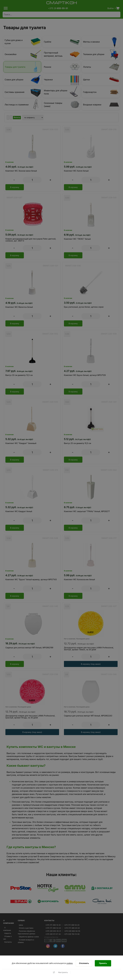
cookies (70, 963)
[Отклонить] (84, 963)
